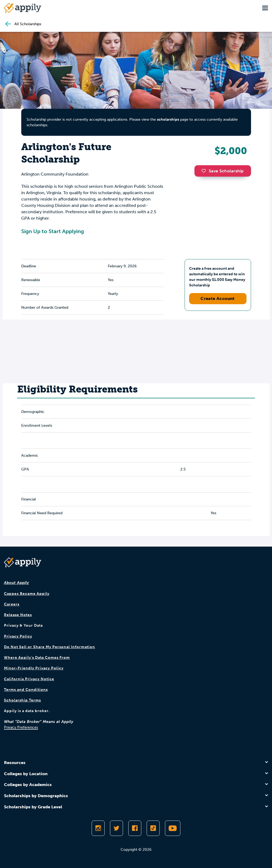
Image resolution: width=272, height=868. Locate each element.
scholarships (168, 119)
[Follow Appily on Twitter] (116, 828)
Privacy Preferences (21, 727)
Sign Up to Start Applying (53, 231)
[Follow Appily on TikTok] (153, 828)
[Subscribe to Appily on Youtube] (173, 828)
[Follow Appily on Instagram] (98, 828)
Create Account (218, 298)
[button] (205, 171)
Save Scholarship (223, 171)
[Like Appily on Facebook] (135, 828)
